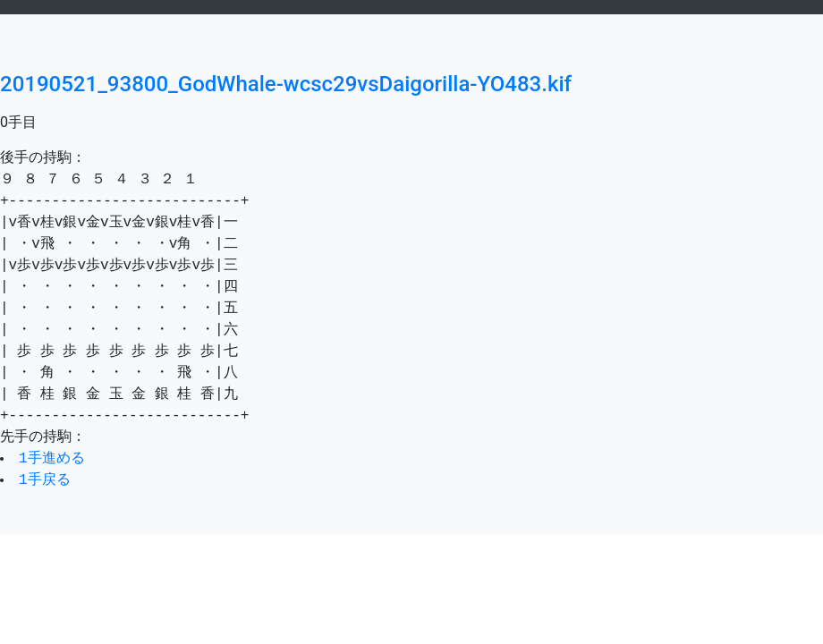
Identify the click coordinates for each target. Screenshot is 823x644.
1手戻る (47, 480)
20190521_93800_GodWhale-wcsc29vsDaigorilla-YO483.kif (286, 84)
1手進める (54, 459)
